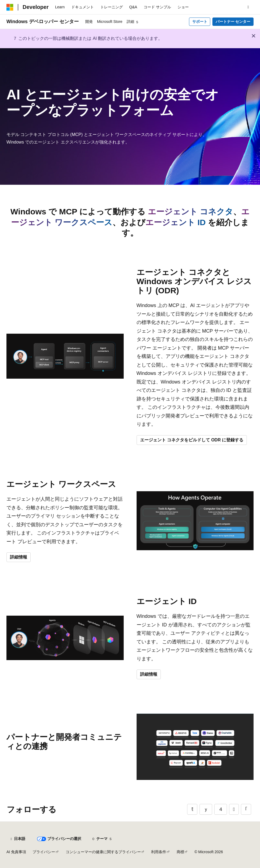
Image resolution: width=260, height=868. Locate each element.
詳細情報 (19, 557)
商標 (180, 852)
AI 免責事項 (16, 852)
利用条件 (159, 852)
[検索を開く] (248, 7)
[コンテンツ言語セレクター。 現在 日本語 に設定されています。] (17, 839)
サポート (200, 22)
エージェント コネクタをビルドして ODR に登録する (192, 440)
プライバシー (44, 852)
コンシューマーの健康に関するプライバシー (103, 852)
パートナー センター (233, 22)
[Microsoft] (10, 7)
